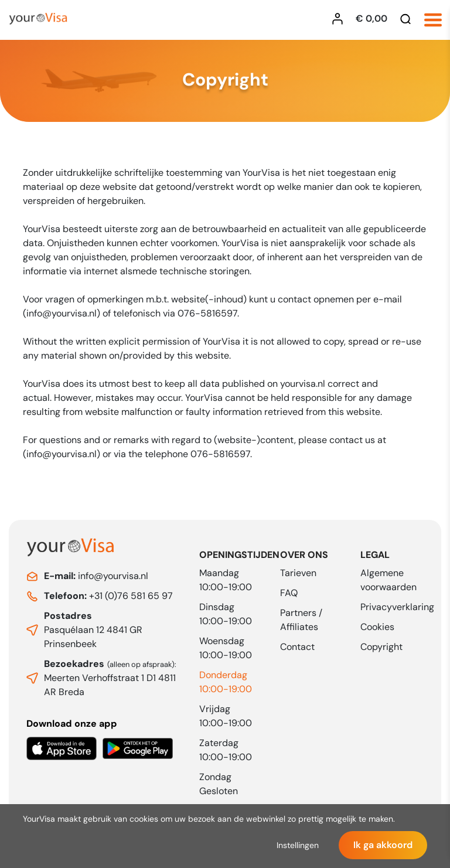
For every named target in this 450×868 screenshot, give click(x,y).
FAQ (289, 593)
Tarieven (298, 573)
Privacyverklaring (397, 607)
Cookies (377, 627)
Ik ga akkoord (383, 845)
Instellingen (298, 845)
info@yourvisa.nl (96, 576)
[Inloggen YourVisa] (340, 19)
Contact (297, 647)
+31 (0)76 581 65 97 (108, 596)
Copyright (381, 647)
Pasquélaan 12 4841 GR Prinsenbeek (93, 630)
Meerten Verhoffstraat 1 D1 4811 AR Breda (110, 678)
